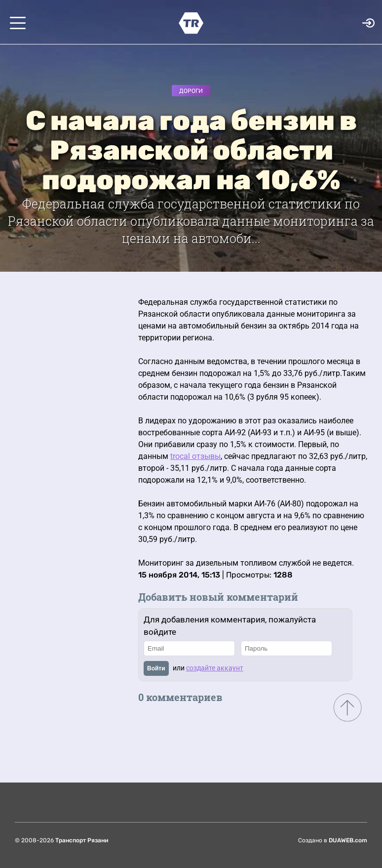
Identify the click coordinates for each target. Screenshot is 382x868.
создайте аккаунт (215, 668)
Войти (156, 668)
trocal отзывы (195, 456)
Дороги (191, 91)
